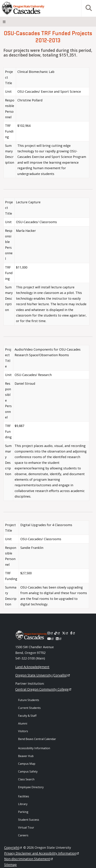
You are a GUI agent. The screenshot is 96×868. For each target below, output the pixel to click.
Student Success (29, 820)
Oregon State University (43, 675)
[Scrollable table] (48, 124)
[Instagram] (50, 633)
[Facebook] (73, 633)
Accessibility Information (34, 748)
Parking (23, 812)
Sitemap (10, 865)
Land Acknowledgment (32, 667)
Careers (23, 835)
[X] (65, 633)
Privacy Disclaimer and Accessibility (42, 853)
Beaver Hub (26, 756)
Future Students (29, 700)
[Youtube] (51, 639)
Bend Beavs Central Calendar (37, 739)
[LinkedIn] (59, 639)
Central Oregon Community (44, 689)
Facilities (24, 796)
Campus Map (27, 764)
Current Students (29, 708)
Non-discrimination (29, 859)
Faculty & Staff (27, 716)
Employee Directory (31, 787)
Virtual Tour (26, 827)
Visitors (23, 731)
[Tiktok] (57, 633)
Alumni (23, 723)
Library (23, 804)
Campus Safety (28, 771)
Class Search (26, 779)
